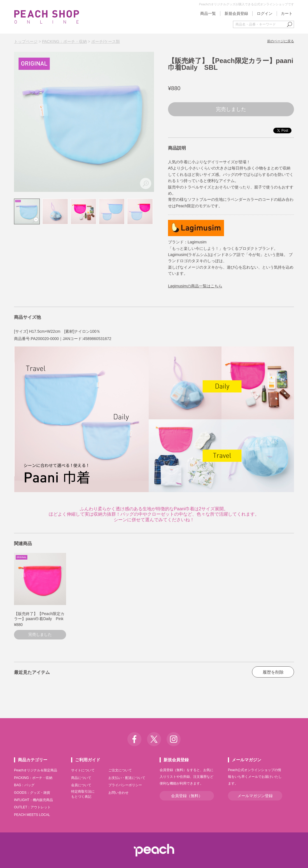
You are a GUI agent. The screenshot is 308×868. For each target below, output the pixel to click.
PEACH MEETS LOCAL (32, 815)
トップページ (26, 41)
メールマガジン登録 (255, 796)
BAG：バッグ (24, 785)
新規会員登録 (236, 13)
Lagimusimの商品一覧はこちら (195, 286)
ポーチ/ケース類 (106, 41)
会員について (81, 785)
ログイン (265, 13)
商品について (81, 778)
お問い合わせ (118, 793)
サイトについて (83, 770)
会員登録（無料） (187, 796)
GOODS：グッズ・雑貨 (32, 793)
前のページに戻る (281, 41)
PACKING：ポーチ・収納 (64, 41)
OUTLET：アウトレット (32, 807)
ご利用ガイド (88, 760)
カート (287, 13)
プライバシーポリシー (125, 785)
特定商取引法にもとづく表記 (83, 794)
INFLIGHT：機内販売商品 (33, 800)
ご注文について (120, 770)
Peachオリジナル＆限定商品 (36, 770)
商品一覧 (208, 13)
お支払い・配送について (127, 778)
